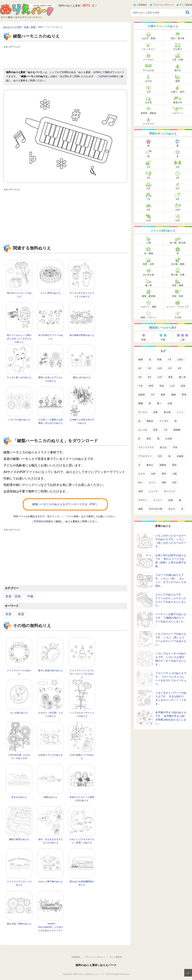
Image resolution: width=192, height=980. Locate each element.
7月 (148, 199)
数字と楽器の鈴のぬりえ (51, 670)
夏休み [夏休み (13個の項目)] (150, 465)
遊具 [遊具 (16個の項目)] (149, 439)
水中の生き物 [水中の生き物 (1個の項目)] (155, 509)
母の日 (178, 70)
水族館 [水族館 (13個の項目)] (180, 456)
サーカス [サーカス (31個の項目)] (143, 412)
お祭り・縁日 (178, 92)
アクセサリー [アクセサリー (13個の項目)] (145, 456)
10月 (178, 210)
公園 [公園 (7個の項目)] (174, 474)
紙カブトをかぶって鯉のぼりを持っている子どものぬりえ (19, 339)
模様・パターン (148, 317)
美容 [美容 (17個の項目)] (155, 430)
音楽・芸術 (13, 596)
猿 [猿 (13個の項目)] (170, 456)
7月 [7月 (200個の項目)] (169, 359)
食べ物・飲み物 (178, 243)
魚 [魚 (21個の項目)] (139, 421)
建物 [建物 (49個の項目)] (174, 395)
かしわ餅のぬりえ (19, 713)
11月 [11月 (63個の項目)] (172, 386)
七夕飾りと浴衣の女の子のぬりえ (82, 421)
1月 (148, 167)
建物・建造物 (149, 296)
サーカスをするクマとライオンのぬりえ (82, 295)
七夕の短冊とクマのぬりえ (82, 757)
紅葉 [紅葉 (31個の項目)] (170, 403)
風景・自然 (148, 264)
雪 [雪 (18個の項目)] (176, 421)
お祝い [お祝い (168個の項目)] (181, 359)
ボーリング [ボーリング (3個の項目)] (170, 491)
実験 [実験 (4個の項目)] (164, 483)
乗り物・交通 (178, 275)
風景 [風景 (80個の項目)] (170, 377)
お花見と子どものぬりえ (51, 755)
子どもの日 (148, 70)
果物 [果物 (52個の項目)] (163, 395)
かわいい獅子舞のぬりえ (51, 882)
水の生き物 (148, 275)
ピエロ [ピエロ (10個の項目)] (142, 474)
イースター (148, 60)
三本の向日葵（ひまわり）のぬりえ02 (19, 757)
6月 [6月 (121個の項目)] (180, 368)
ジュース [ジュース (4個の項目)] (153, 491)
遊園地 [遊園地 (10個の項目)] (163, 465)
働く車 (148, 285)
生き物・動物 (178, 264)
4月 (178, 178)
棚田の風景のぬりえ (19, 839)
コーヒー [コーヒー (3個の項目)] (158, 500)
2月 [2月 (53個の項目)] (153, 395)
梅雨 (178, 81)
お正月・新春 (149, 38)
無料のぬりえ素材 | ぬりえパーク (96, 965)
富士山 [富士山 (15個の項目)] (163, 447)
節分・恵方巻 (178, 38)
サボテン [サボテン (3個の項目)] (143, 500)
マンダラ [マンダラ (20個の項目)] (164, 421)
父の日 (148, 81)
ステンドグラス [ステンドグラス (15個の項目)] (146, 447)
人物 (149, 243)
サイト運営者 (186, 5)
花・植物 (149, 253)
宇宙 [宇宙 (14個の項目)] (175, 447)
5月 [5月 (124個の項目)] (170, 368)
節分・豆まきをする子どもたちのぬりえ (51, 841)
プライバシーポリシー (163, 5)
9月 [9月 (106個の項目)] (150, 377)
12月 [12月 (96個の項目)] (160, 377)
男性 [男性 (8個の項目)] (164, 474)
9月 (148, 210)
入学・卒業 (178, 60)
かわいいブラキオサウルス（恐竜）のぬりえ (82, 841)
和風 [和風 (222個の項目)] (159, 359)
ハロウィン (178, 113)
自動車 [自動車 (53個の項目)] (142, 395)
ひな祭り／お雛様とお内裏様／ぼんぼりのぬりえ (51, 421)
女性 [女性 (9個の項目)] (153, 474)
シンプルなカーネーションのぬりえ (82, 714)
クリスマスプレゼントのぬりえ (19, 883)
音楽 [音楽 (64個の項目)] (162, 386)
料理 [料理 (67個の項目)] (151, 386)
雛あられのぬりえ (82, 377)
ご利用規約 (142, 5)
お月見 (148, 102)
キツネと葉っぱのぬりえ (19, 377)
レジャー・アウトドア (178, 307)
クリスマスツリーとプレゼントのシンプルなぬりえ (82, 674)
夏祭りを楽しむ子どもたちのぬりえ (51, 379)
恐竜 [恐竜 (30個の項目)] (155, 412)
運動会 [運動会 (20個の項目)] (150, 421)
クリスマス (148, 124)
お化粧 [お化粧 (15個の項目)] (169, 439)
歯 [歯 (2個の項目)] (180, 500)
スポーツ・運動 (148, 307)
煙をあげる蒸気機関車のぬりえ (82, 883)
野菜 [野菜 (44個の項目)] (184, 395)
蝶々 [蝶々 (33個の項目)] (159, 403)
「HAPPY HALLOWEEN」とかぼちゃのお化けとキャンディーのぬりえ (51, 929)
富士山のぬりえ (19, 797)
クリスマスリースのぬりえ (19, 672)
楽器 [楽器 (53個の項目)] (183, 386)
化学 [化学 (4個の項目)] (174, 483)
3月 (148, 178)
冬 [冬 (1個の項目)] (182, 509)
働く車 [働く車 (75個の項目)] (182, 377)
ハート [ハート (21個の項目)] (180, 412)
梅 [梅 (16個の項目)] (158, 439)
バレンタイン (149, 49)
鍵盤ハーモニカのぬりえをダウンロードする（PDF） (65, 504)
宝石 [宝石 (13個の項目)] (160, 456)
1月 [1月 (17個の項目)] (166, 430)
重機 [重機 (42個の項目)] (140, 403)
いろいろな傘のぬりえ (19, 420)
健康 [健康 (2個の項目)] (140, 509)
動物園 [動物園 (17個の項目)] (177, 430)
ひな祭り (178, 49)
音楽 (8, 614)
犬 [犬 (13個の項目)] (139, 465)
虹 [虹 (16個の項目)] (139, 439)
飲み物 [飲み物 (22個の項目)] (167, 412)
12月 (178, 220)
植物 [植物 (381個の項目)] (140, 359)
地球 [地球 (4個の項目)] (140, 491)
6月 (178, 188)
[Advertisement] (66, 57)
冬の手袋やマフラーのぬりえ (51, 337)
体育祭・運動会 (148, 113)
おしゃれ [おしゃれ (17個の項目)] (143, 430)
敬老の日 (178, 102)
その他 (178, 317)
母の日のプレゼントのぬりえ (19, 295)
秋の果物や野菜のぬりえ (82, 335)
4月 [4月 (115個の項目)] (140, 377)
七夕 (149, 92)
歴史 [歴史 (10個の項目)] (174, 465)
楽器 (21, 614)
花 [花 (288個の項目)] (150, 359)
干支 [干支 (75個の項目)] (140, 386)
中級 (30, 596)
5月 (148, 188)
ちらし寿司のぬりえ (51, 293)
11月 (148, 220)
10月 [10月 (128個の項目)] (160, 368)
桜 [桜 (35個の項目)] (150, 403)
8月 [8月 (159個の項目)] (140, 368)
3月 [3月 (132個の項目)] (150, 368)
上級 (183, 340)
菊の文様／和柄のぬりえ (19, 924)
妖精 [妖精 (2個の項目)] (171, 500)
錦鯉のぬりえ (50, 797)
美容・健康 (178, 285)
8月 (178, 199)
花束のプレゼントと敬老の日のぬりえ (82, 799)
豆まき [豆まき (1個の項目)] (172, 509)
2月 (178, 167)
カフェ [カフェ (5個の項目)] (152, 483)
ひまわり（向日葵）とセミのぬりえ (51, 714)
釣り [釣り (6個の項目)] (140, 483)
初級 (144, 340)
